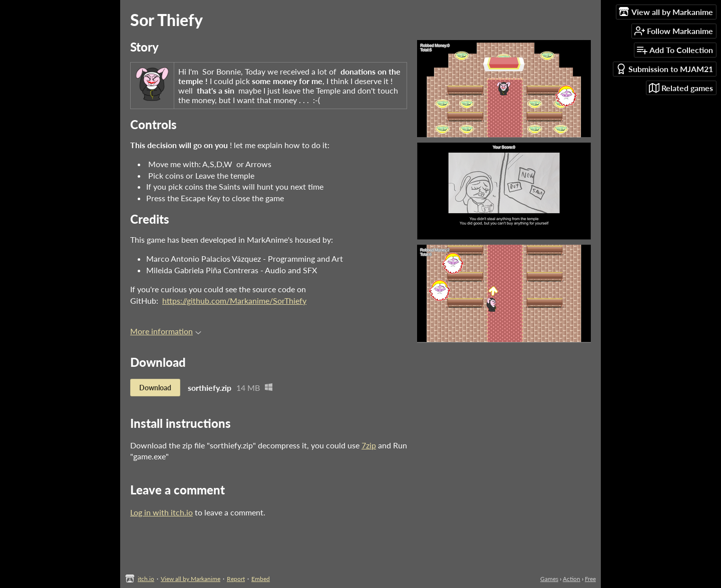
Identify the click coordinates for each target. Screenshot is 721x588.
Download (155, 388)
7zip (369, 445)
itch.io (146, 579)
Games (549, 579)
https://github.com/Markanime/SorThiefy (234, 301)
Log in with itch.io (161, 512)
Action (572, 579)
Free (590, 579)
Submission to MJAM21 (664, 69)
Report (236, 579)
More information (166, 331)
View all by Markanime (191, 579)
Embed (261, 579)
